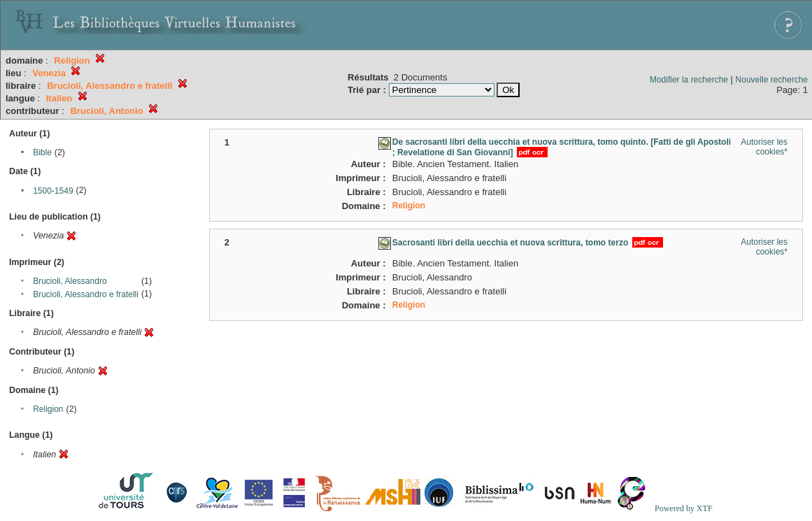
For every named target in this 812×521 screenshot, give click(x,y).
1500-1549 (53, 191)
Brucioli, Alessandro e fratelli (86, 294)
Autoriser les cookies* (764, 147)
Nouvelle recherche (772, 80)
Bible (42, 152)
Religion (48, 409)
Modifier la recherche (689, 80)
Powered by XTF (684, 508)
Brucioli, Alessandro (70, 281)
